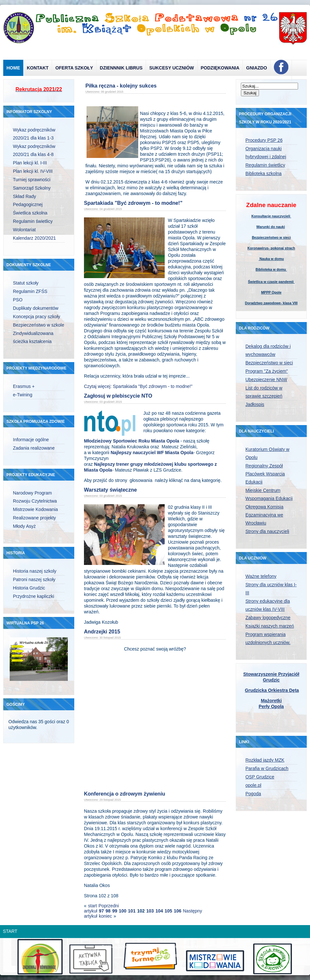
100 (123, 911)
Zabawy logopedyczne (268, 618)
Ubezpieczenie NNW (266, 380)
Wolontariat (24, 230)
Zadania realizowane (34, 448)
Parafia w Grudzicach (267, 768)
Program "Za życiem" (267, 371)
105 (168, 911)
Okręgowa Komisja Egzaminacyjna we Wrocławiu (264, 515)
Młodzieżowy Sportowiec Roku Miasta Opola (132, 441)
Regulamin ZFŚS (30, 291)
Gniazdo (257, 68)
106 (177, 911)
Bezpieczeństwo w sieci (271, 237)
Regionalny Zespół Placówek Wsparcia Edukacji (265, 474)
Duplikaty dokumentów (36, 308)
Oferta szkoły (74, 68)
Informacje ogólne (31, 440)
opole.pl (253, 785)
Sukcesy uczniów (171, 68)
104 (159, 911)
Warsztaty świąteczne (110, 490)
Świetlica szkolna (30, 213)
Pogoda (253, 794)
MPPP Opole (271, 292)
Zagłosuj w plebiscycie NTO (118, 396)
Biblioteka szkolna (263, 173)
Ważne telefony (261, 576)
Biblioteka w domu (271, 269)
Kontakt (38, 68)
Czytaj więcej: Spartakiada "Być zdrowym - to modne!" (138, 386)
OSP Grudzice (260, 777)
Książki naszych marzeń (270, 626)
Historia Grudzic (29, 588)
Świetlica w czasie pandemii (271, 282)
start (93, 906)
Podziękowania (220, 68)
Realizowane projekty (34, 518)
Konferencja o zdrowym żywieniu (125, 794)
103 (150, 911)
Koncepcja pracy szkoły (36, 317)
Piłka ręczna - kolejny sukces (121, 86)
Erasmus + (24, 386)
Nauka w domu (271, 259)
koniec (105, 916)
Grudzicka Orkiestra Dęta (272, 690)
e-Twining (23, 395)
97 (101, 911)
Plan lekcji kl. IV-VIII (33, 171)
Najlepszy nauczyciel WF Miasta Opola (152, 453)
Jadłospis (255, 404)
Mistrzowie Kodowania (35, 509)
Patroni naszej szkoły (34, 579)
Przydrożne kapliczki (34, 596)
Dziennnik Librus (121, 68)
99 (115, 911)
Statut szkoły (26, 283)
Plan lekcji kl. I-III (30, 163)
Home (13, 68)
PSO (18, 300)
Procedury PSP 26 (264, 140)
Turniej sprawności (32, 180)
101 (132, 911)
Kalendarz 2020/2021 (34, 238)
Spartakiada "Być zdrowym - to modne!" (133, 203)
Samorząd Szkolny (32, 188)
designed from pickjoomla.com (155, 955)
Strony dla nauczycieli (267, 531)
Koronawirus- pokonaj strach (271, 248)
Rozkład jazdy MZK (265, 760)
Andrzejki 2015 (102, 632)
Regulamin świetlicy (33, 221)
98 (108, 911)
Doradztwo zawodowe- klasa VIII (271, 303)
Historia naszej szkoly (35, 571)
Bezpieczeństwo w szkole (39, 325)
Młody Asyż (24, 526)
